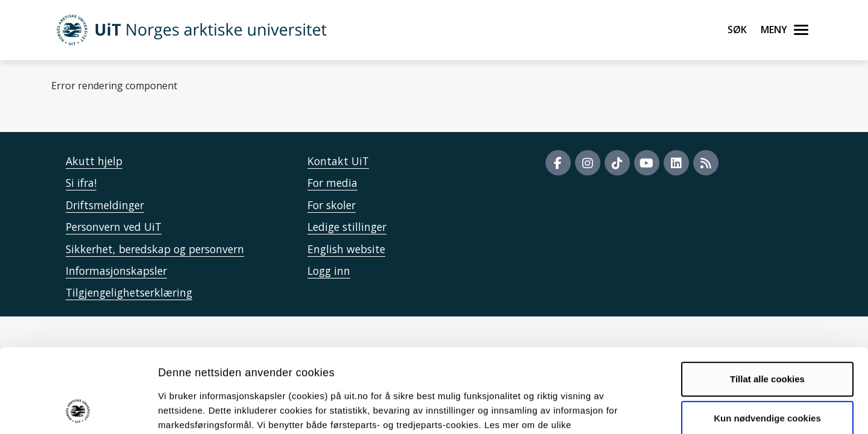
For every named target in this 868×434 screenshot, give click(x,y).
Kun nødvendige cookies (767, 341)
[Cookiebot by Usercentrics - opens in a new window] (78, 410)
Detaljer (642, 410)
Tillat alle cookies (767, 302)
